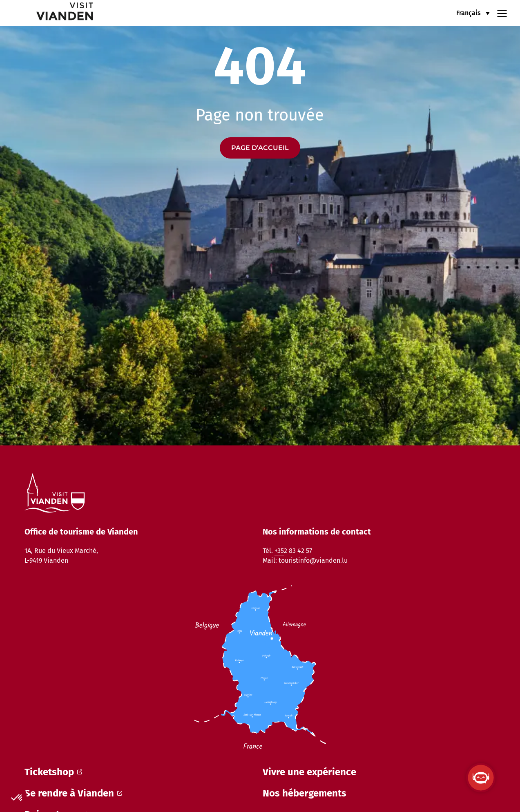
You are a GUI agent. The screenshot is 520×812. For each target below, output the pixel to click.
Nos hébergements (305, 793)
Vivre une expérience (309, 772)
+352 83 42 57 (293, 551)
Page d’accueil (260, 148)
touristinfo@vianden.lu (313, 560)
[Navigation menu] (502, 13)
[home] (52, 13)
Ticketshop (53, 772)
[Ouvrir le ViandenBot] (481, 778)
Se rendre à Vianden (73, 793)
